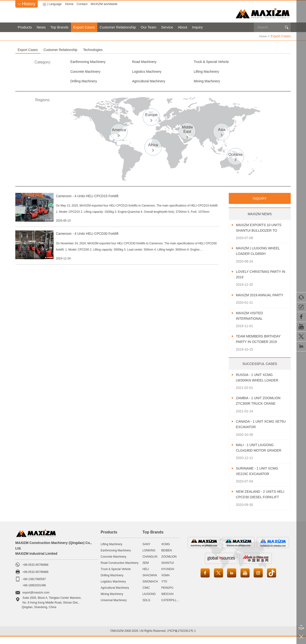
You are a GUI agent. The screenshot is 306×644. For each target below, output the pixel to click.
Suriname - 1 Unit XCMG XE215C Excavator (260, 479)
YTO (164, 589)
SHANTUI (168, 570)
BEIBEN (167, 558)
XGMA (166, 583)
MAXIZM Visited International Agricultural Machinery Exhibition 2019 (259, 324)
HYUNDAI (168, 577)
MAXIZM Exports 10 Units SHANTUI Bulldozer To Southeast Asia (262, 230)
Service (167, 27)
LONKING (149, 558)
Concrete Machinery (253, 62)
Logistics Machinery (87, 72)
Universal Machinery (114, 608)
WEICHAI (167, 601)
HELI (146, 577)
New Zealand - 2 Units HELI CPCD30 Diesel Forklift (259, 502)
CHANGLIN (150, 564)
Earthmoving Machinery (90, 62)
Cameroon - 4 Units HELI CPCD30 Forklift (112, 248)
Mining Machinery (85, 83)
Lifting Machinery (140, 72)
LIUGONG (149, 601)
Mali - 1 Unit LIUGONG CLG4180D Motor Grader (262, 455)
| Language (55, 4)
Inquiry (197, 27)
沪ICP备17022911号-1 (181, 638)
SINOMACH (150, 589)
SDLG (146, 608)
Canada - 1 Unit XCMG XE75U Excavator (258, 432)
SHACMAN (150, 583)
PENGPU (167, 595)
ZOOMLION (169, 564)
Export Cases (84, 27)
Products (25, 27)
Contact (83, 4)
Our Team (148, 27)
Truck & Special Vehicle (200, 62)
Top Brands (60, 27)
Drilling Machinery (196, 72)
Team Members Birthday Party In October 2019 (261, 347)
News (41, 27)
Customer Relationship (118, 27)
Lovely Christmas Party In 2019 (262, 277)
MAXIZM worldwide (105, 4)
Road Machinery (139, 62)
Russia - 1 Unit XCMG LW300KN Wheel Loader (260, 385)
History (27, 4)
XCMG (166, 552)
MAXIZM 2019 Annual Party (256, 300)
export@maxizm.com (36, 600)
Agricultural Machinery (255, 72)
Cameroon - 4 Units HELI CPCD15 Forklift (112, 198)
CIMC (146, 595)
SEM (146, 570)
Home (70, 4)
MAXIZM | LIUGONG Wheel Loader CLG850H (261, 253)
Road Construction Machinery (120, 570)
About (183, 27)
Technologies (150, 50)
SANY (146, 552)
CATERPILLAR (171, 608)
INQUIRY (260, 200)
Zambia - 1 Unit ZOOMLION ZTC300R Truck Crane (261, 409)
